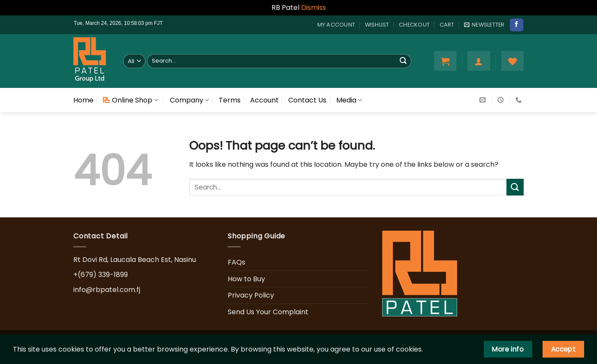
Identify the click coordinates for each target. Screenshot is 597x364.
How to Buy (246, 279)
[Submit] (403, 61)
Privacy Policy (251, 295)
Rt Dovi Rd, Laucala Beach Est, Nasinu (135, 260)
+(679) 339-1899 (101, 275)
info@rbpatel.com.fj (107, 290)
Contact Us (307, 100)
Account (264, 100)
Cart (447, 25)
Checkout (414, 25)
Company (189, 100)
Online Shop (130, 100)
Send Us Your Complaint (268, 312)
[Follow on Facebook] (516, 25)
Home (83, 100)
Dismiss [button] (314, 8)
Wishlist (377, 25)
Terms (230, 100)
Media (349, 100)
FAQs (237, 262)
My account (336, 25)
